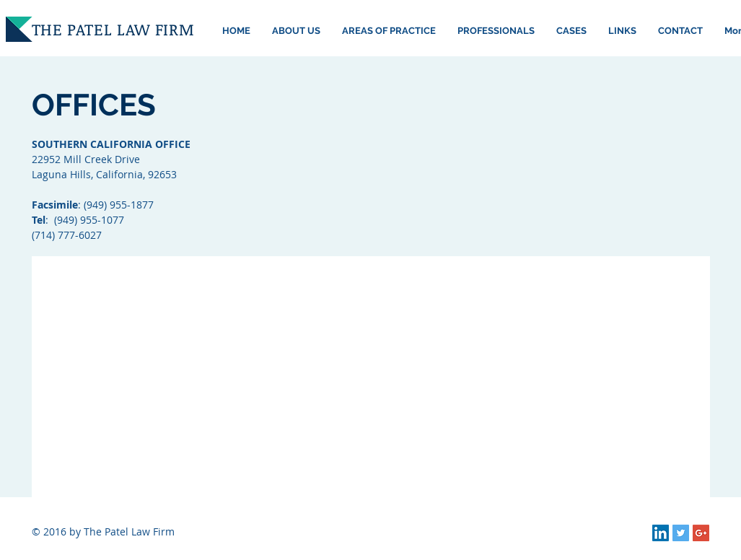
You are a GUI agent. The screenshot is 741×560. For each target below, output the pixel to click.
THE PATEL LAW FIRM (113, 29)
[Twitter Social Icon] (681, 533)
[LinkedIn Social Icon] (661, 533)
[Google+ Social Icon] (701, 533)
